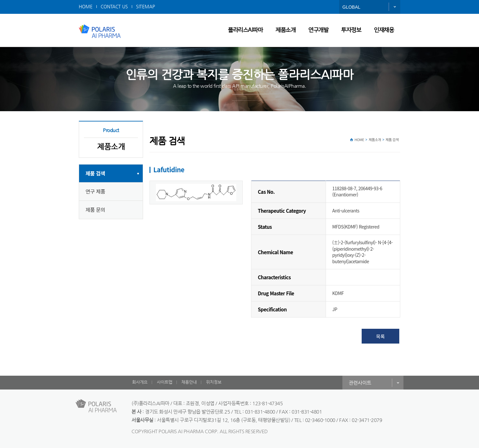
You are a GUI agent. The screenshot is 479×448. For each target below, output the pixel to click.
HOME (86, 6)
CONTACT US (114, 6)
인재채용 (384, 30)
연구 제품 (95, 191)
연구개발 (318, 30)
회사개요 (140, 382)
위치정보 (214, 382)
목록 (381, 336)
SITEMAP (145, 6)
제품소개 (285, 30)
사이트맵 (165, 382)
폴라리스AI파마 (245, 30)
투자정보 (351, 30)
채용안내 (189, 382)
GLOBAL (351, 7)
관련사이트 (360, 383)
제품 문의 (95, 210)
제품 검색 (95, 173)
